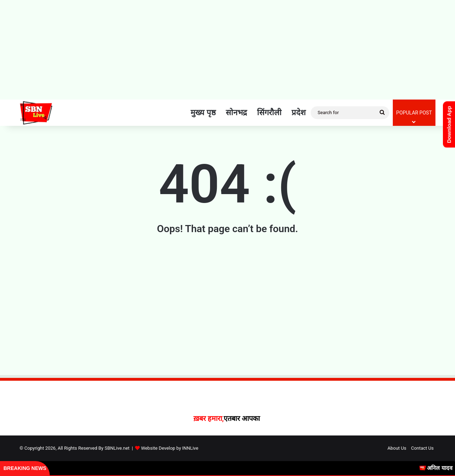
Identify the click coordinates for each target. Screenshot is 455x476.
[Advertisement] (227, 50)
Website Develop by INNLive (170, 448)
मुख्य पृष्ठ (203, 113)
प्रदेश (299, 113)
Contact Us (422, 448)
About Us (397, 448)
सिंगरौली (269, 113)
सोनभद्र (236, 113)
